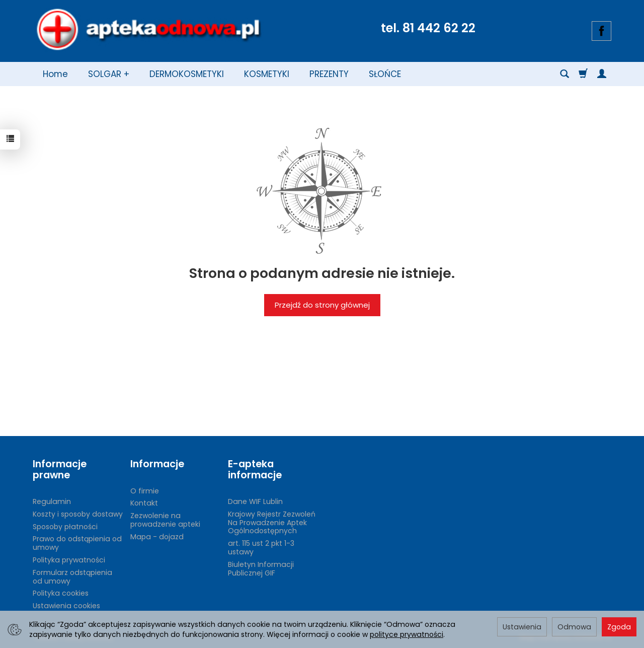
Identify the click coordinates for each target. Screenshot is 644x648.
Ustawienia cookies (66, 606)
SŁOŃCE (385, 74)
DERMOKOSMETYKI (187, 74)
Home (55, 74)
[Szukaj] (565, 74)
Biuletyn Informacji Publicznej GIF (261, 569)
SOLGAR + (109, 74)
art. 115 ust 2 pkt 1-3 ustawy (261, 548)
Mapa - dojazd (157, 537)
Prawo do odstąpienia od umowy (77, 543)
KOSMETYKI (267, 74)
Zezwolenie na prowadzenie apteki (165, 520)
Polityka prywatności (69, 560)
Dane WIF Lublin (255, 501)
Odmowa (574, 627)
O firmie (145, 491)
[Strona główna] (148, 30)
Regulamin (52, 501)
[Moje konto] (602, 74)
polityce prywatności (407, 634)
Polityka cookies (61, 593)
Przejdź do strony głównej (322, 305)
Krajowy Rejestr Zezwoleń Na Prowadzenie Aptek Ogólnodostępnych (272, 523)
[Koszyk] (583, 74)
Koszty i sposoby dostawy (78, 514)
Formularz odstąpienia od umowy (72, 577)
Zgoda (619, 627)
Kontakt (144, 503)
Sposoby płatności (65, 527)
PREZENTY (329, 74)
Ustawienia (522, 627)
